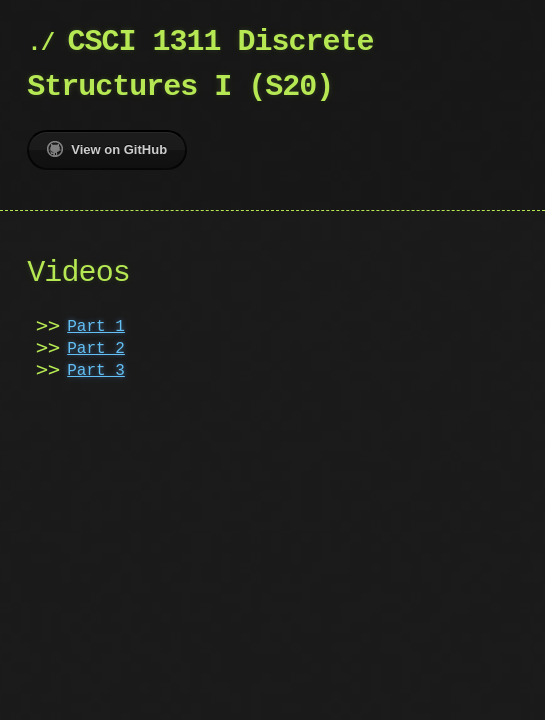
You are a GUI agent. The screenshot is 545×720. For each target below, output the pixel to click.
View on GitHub (107, 149)
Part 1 (96, 327)
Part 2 (96, 349)
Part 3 (96, 371)
